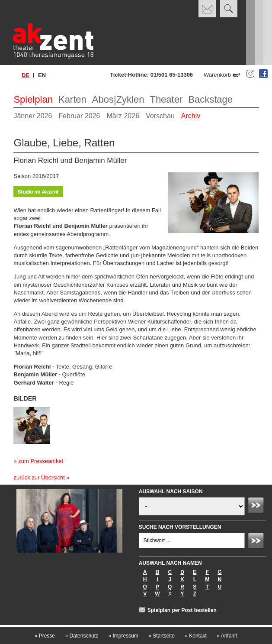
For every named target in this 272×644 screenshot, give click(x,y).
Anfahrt (227, 636)
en (42, 75)
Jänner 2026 (33, 116)
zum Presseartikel (40, 461)
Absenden (257, 506)
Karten (72, 99)
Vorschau (160, 116)
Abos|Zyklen (118, 99)
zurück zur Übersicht (39, 477)
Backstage (210, 99)
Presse (45, 636)
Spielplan (33, 99)
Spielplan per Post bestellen (182, 610)
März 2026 (123, 116)
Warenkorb (217, 75)
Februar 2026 (79, 116)
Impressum (123, 636)
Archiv (191, 116)
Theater (166, 99)
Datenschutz (82, 636)
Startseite (162, 636)
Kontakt (196, 636)
